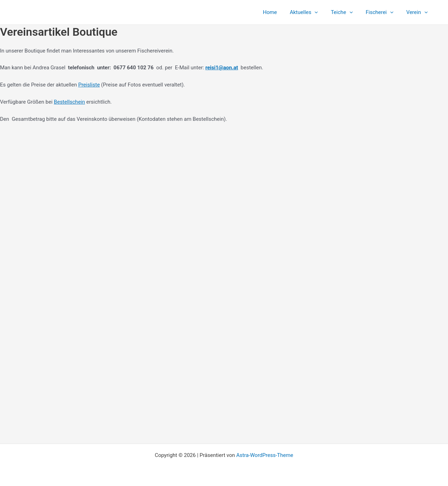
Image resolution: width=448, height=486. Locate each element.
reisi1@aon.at (222, 68)
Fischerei (383, 12)
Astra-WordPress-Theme (265, 455)
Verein (418, 12)
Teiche (348, 12)
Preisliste (89, 85)
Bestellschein (69, 102)
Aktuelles (312, 12)
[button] (323, 12)
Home (280, 12)
